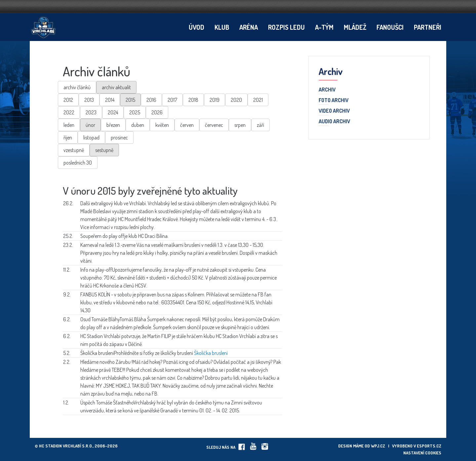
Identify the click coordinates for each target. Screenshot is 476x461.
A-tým (324, 27)
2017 (172, 100)
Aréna (249, 27)
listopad (91, 137)
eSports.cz (429, 446)
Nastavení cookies (422, 453)
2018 (193, 100)
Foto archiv (334, 100)
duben (138, 125)
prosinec (119, 137)
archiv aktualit (116, 87)
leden (69, 125)
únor (90, 125)
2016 (151, 100)
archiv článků (77, 87)
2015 (130, 100)
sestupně (104, 150)
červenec (214, 125)
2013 (89, 100)
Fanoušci (390, 27)
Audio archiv (334, 122)
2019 (215, 100)
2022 (69, 112)
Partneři (428, 27)
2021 (258, 100)
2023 (91, 112)
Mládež (355, 27)
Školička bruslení (211, 353)
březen (113, 125)
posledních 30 (78, 163)
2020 (236, 100)
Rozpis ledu (286, 27)
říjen (68, 137)
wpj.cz (378, 446)
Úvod (197, 27)
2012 (68, 100)
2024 (113, 112)
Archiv (327, 90)
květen (162, 125)
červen (187, 125)
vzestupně (74, 150)
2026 (157, 112)
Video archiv (334, 111)
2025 (135, 112)
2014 (110, 100)
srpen (240, 125)
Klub (222, 27)
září (260, 125)
